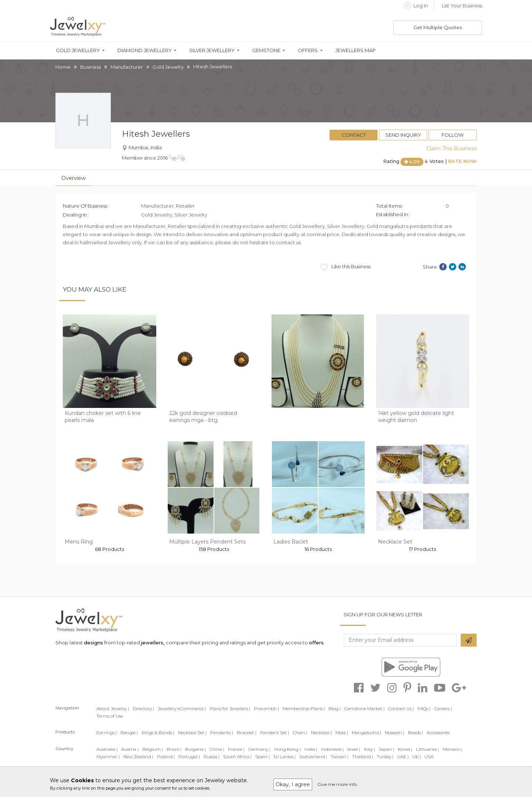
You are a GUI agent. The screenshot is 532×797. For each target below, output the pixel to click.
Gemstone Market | (364, 709)
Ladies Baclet (291, 542)
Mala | (342, 733)
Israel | (354, 749)
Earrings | (107, 733)
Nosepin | (395, 733)
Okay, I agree (293, 784)
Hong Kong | (287, 749)
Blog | (335, 709)
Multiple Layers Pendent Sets (207, 542)
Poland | (166, 757)
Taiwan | (340, 757)
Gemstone (266, 50)
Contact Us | (401, 709)
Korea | (405, 749)
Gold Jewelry (168, 67)
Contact (354, 135)
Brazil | (174, 749)
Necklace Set (395, 542)
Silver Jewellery (212, 50)
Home (63, 67)
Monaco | (452, 749)
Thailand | (363, 757)
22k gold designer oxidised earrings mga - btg (203, 417)
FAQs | (424, 709)
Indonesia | (332, 749)
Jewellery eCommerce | (182, 709)
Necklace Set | (192, 733)
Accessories (438, 733)
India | (311, 749)
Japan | (386, 749)
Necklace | (321, 733)
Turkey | (385, 757)
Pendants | (222, 733)
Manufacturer (127, 67)
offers (316, 643)
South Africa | (237, 757)
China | (217, 749)
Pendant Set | (274, 733)
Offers (308, 50)
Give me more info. (338, 784)
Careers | (443, 709)
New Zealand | (138, 757)
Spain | (262, 757)
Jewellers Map (356, 50)
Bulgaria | (195, 749)
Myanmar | (108, 757)
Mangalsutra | (366, 733)
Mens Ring (79, 542)
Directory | (143, 709)
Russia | (212, 757)
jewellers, (153, 643)
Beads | (415, 733)
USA (429, 757)
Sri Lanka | (284, 757)
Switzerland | (313, 757)
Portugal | (189, 757)
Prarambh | (266, 709)
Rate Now (462, 161)
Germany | (259, 749)
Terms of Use (110, 716)
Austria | (130, 749)
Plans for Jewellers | (230, 709)
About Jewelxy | (113, 709)
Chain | (300, 733)
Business (91, 67)
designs (93, 643)
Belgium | (153, 749)
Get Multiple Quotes (438, 27)
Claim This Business (451, 149)
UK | (417, 757)
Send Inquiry (403, 135)
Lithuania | (427, 749)
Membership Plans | (304, 709)
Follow (453, 135)
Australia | (107, 749)
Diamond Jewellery (145, 50)
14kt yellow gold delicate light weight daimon (416, 417)
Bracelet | (247, 733)
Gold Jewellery (78, 50)
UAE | (403, 757)
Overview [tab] (74, 178)
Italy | (369, 749)
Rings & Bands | (158, 733)
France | (236, 749)
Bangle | (129, 733)
